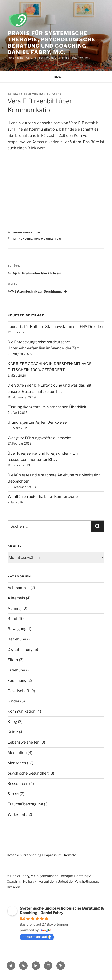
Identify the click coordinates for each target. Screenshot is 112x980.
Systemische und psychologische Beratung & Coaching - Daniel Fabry (62, 910)
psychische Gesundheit (28, 773)
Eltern (13, 660)
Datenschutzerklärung (24, 855)
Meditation (17, 753)
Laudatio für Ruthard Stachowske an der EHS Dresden (55, 327)
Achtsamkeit (19, 588)
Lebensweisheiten (24, 742)
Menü (56, 77)
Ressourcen (18, 784)
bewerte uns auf (37, 937)
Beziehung (17, 639)
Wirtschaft (17, 814)
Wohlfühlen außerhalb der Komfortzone (43, 497)
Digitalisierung (20, 649)
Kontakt (70, 855)
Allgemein (16, 598)
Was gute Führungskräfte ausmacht (39, 438)
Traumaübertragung (25, 804)
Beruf (13, 619)
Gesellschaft (19, 691)
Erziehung (16, 670)
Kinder (13, 701)
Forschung (17, 680)
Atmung (15, 608)
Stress (13, 794)
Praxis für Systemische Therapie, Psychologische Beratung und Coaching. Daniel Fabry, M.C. (51, 43)
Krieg (12, 722)
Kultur (13, 732)
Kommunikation (27, 233)
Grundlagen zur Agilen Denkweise (37, 422)
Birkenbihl (23, 239)
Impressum (53, 855)
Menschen (17, 763)
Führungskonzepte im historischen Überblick (47, 407)
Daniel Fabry (51, 94)
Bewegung (17, 629)
